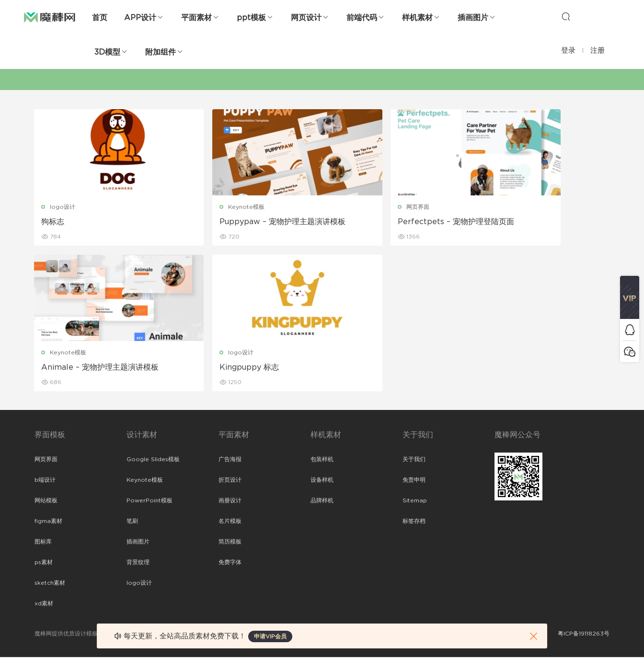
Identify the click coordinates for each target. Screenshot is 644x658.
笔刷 (132, 522)
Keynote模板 (215, 207)
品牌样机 (322, 501)
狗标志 (53, 222)
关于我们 (414, 460)
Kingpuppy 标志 (71, 368)
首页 (100, 18)
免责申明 (414, 481)
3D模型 (107, 52)
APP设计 (140, 18)
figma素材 (48, 522)
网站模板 (46, 501)
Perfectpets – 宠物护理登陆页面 (392, 222)
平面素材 (196, 18)
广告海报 (230, 460)
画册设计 (230, 501)
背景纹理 (138, 563)
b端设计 (45, 481)
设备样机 (322, 481)
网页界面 (354, 207)
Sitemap (415, 501)
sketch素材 (50, 584)
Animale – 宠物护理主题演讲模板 (539, 222)
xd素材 (44, 604)
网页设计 (306, 18)
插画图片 (473, 18)
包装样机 (322, 460)
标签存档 (414, 522)
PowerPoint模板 (149, 501)
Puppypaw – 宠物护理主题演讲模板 (247, 222)
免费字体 (230, 563)
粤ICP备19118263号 (584, 635)
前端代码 (362, 18)
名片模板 (230, 522)
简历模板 (230, 543)
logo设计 (63, 207)
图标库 (43, 543)
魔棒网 (50, 17)
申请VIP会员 (270, 636)
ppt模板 (251, 18)
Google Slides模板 (153, 460)
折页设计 (230, 481)
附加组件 (161, 52)
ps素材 (44, 563)
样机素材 (417, 18)
